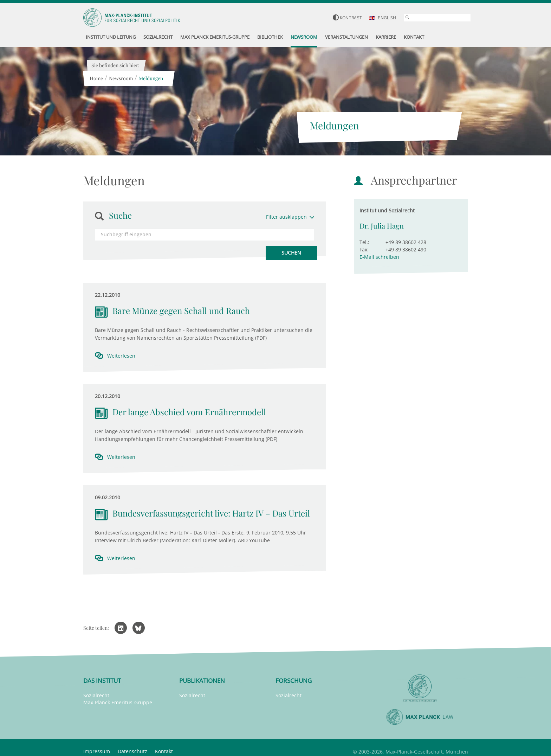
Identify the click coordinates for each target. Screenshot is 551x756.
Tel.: (364, 242)
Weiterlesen (121, 356)
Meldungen (151, 78)
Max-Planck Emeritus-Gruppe (118, 702)
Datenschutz (132, 751)
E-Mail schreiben (379, 257)
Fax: (364, 249)
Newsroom (121, 78)
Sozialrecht (96, 695)
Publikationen (202, 681)
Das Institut (102, 681)
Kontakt (164, 751)
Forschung (294, 681)
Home (96, 78)
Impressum (97, 751)
